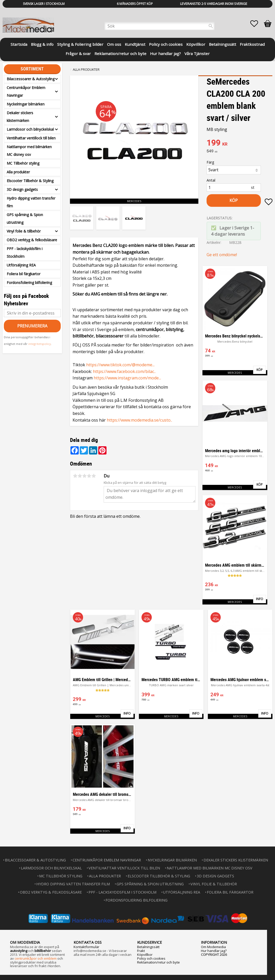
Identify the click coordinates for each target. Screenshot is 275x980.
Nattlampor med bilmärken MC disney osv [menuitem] (29, 151)
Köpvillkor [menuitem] (196, 44)
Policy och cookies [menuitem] (166, 44)
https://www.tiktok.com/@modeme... (120, 365)
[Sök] (211, 26)
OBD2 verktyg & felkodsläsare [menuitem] (32, 240)
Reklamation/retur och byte (158, 962)
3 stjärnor (84, 476)
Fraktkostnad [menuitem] (252, 44)
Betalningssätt (148, 947)
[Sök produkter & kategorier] (159, 26)
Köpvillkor (145, 955)
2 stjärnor (80, 476)
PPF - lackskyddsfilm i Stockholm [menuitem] (25, 252)
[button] (257, 24)
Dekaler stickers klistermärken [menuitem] (20, 117)
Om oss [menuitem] (114, 44)
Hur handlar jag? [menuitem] (165, 54)
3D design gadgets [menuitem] (22, 189)
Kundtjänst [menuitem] (135, 44)
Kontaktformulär (86, 947)
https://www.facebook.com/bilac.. (124, 371)
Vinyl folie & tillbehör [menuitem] (24, 231)
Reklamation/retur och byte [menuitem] (120, 54)
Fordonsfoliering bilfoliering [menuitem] (29, 283)
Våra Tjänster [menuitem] (197, 54)
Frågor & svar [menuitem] (78, 54)
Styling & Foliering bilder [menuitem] (80, 44)
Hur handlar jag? (214, 951)
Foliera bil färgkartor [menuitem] (24, 274)
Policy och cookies (151, 958)
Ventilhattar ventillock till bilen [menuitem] (31, 138)
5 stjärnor (94, 476)
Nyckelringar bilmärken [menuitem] (26, 104)
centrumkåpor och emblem (36, 958)
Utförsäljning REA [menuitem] (21, 265)
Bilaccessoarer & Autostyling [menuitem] (31, 79)
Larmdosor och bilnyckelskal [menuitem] (30, 129)
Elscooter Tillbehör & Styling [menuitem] (30, 181)
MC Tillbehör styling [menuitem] (23, 163)
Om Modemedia (213, 947)
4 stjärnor (89, 476)
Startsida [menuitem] (19, 44)
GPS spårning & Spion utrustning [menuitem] (25, 219)
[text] (239, 143)
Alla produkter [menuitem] (18, 172)
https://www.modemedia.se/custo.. (139, 420)
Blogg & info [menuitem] (42, 44)
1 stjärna (75, 476)
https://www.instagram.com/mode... (127, 378)
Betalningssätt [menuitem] (223, 44)
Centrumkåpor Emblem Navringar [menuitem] (26, 91)
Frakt (141, 951)
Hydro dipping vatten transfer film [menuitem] (31, 202)
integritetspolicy (40, 344)
